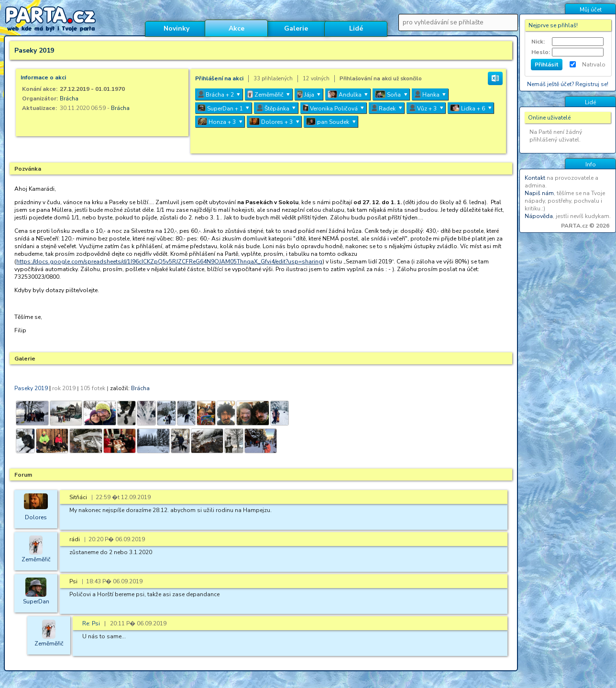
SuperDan (36, 601)
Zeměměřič (36, 559)
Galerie (296, 28)
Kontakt (535, 178)
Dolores (36, 517)
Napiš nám (539, 193)
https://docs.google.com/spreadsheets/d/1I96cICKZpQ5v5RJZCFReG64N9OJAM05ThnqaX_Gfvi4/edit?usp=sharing (169, 262)
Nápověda (539, 216)
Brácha (69, 98)
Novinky (176, 28)
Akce (236, 28)
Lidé (356, 28)
